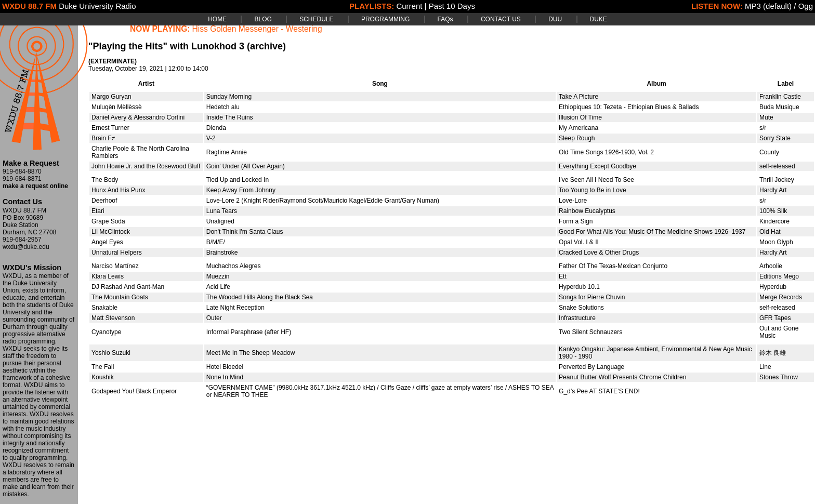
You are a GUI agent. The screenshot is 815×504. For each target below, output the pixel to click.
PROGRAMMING (385, 19)
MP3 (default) (768, 6)
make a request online (35, 186)
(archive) (266, 46)
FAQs (445, 19)
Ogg (806, 6)
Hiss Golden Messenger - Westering (257, 29)
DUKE (599, 19)
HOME (217, 19)
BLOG (263, 19)
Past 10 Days (452, 6)
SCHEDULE (316, 19)
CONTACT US (501, 19)
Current (409, 6)
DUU (555, 19)
